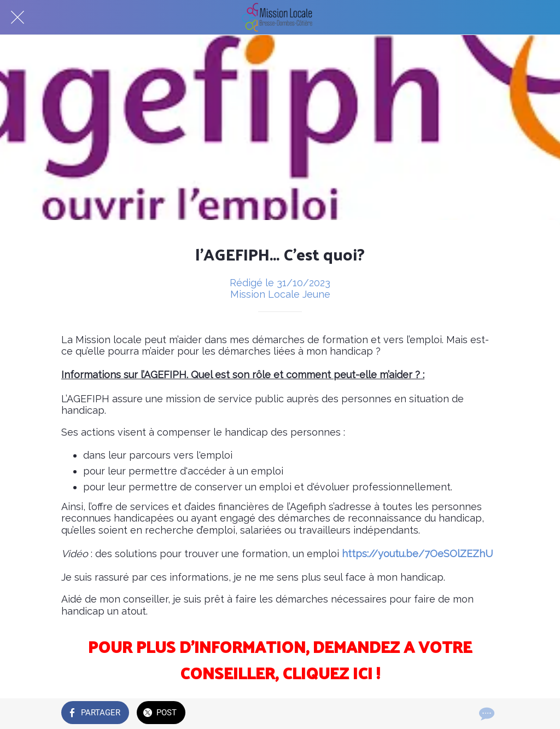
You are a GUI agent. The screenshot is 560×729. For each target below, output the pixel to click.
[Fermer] (17, 18)
